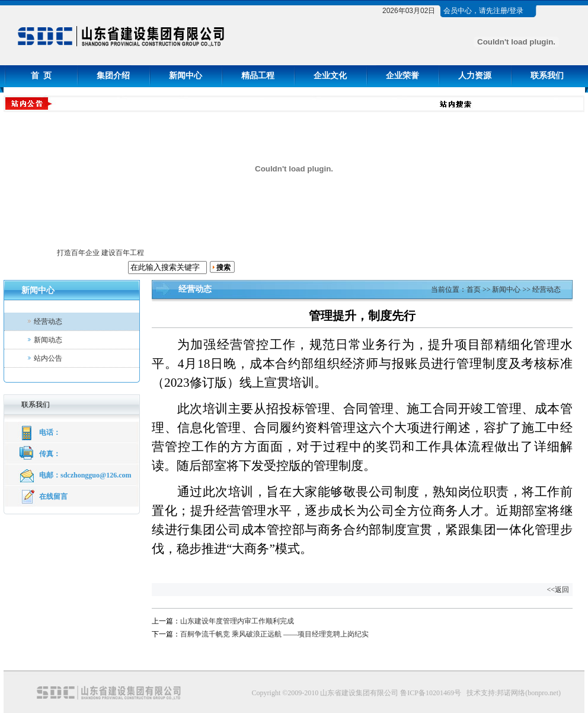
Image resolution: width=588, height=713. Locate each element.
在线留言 (53, 496)
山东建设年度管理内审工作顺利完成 (237, 621)
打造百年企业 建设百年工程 (100, 253)
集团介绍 (113, 76)
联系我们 (547, 76)
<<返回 (558, 590)
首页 (474, 289)
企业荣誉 (402, 76)
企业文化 (330, 76)
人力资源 (475, 76)
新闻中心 (186, 76)
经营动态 (48, 322)
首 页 (41, 76)
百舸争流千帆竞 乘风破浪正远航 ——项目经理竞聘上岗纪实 (274, 634)
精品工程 (258, 76)
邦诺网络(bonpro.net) (529, 693)
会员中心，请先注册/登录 (483, 11)
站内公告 (48, 358)
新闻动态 (48, 340)
